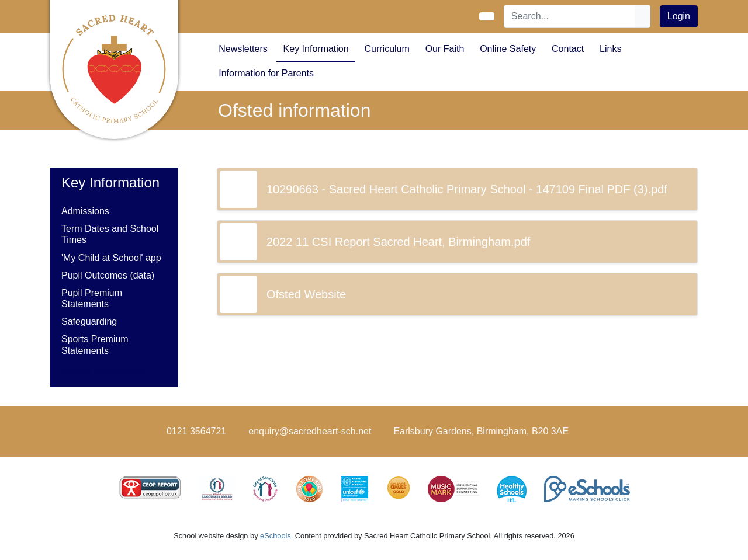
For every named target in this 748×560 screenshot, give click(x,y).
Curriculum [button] (387, 49)
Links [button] (610, 49)
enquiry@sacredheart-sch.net (310, 431)
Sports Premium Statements (95, 345)
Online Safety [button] (508, 49)
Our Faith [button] (445, 49)
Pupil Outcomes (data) (108, 275)
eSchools (276, 536)
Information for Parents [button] (266, 73)
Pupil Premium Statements (92, 298)
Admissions (85, 211)
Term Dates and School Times (110, 234)
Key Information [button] (316, 49)
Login (679, 16)
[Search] (570, 16)
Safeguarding (89, 321)
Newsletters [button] (243, 49)
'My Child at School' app (111, 258)
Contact (568, 49)
